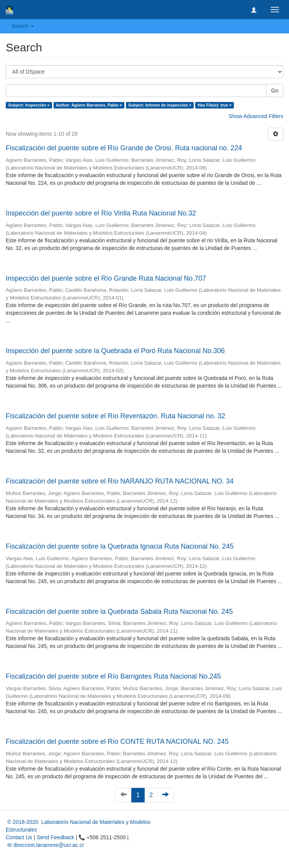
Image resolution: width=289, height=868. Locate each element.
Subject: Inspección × (29, 105)
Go (275, 90)
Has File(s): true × (214, 105)
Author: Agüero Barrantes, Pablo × (89, 105)
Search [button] (23, 26)
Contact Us (19, 837)
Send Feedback (56, 837)
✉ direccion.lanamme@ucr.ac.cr (45, 845)
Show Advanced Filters (256, 116)
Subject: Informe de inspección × (160, 105)
